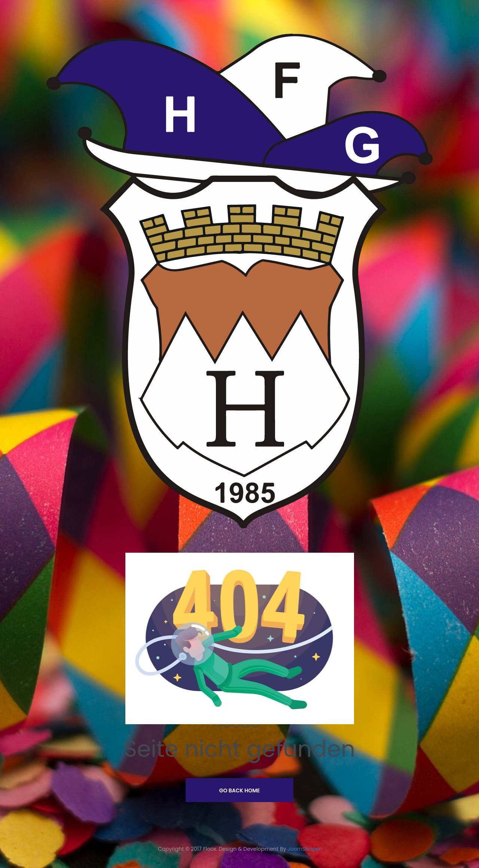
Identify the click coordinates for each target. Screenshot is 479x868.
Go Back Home (240, 790)
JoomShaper (304, 849)
